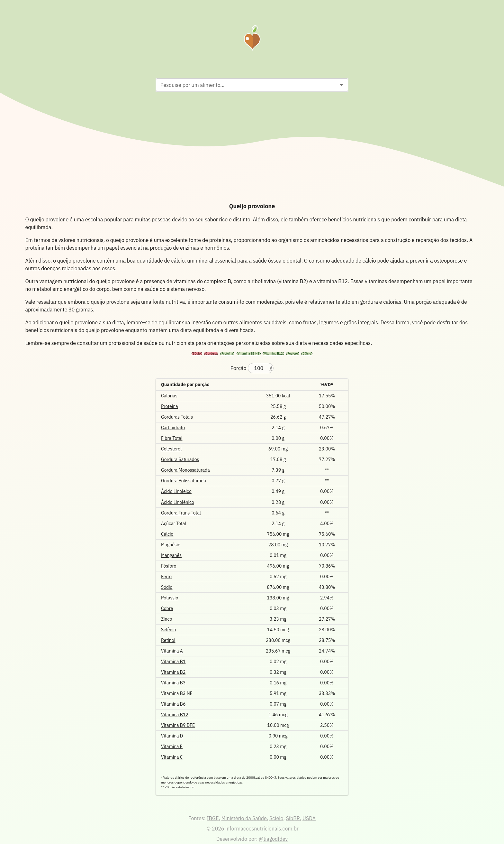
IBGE (213, 818)
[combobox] (247, 85)
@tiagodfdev (273, 839)
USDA (309, 818)
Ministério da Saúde (244, 818)
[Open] (341, 85)
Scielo (276, 818)
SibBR (293, 818)
